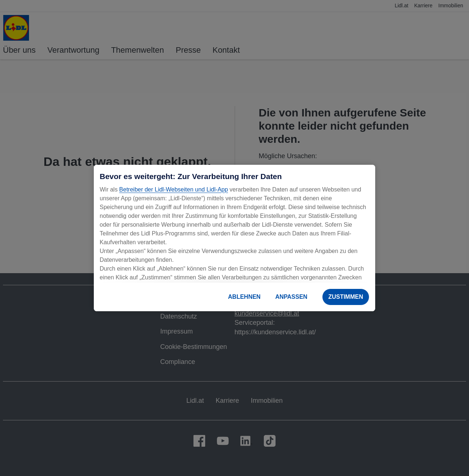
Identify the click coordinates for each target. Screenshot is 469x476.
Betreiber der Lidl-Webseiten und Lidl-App (173, 189)
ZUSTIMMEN (346, 297)
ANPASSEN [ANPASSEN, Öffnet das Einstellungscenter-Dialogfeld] (291, 297)
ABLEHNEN (244, 297)
